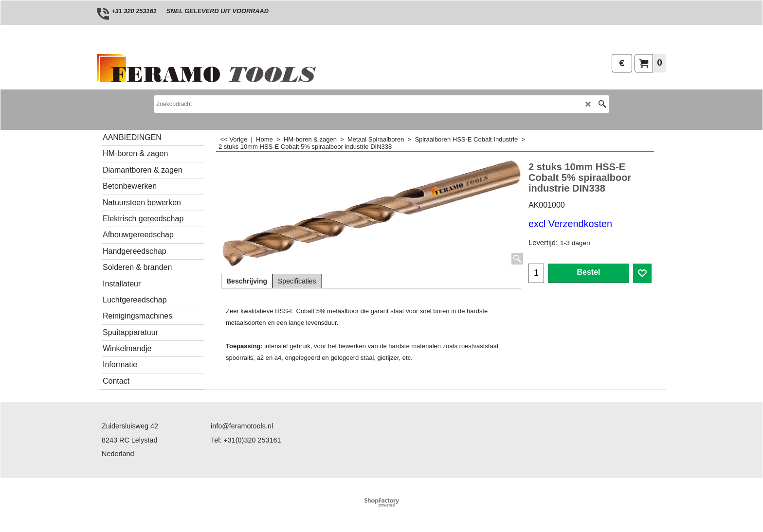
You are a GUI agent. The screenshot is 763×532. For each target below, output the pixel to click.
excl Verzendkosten (570, 224)
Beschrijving (247, 281)
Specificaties (297, 281)
